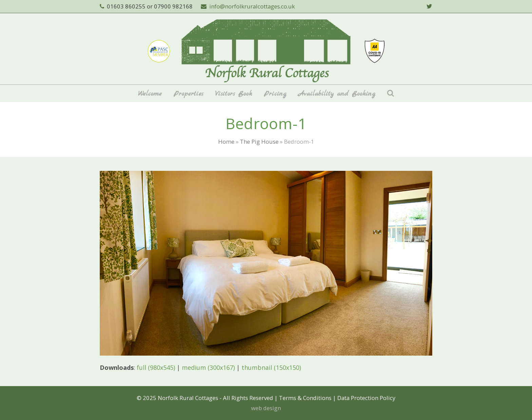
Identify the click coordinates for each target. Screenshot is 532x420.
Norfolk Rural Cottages (188, 398)
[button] (391, 93)
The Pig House (259, 142)
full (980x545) (156, 367)
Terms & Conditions (305, 398)
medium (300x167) (208, 367)
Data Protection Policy (366, 398)
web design (266, 408)
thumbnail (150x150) (271, 367)
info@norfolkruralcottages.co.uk (252, 6)
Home (226, 142)
